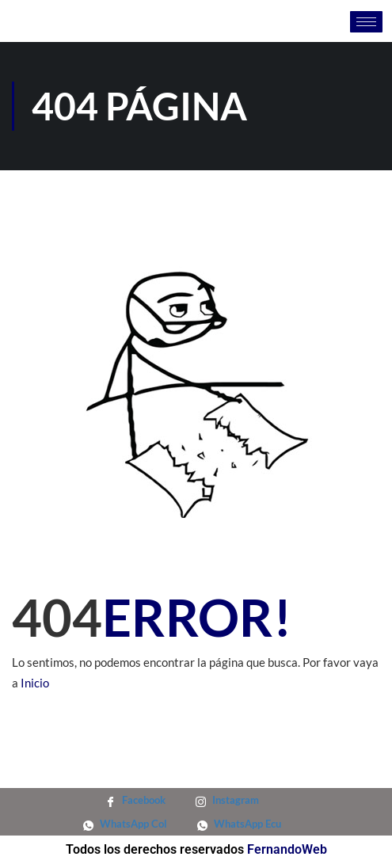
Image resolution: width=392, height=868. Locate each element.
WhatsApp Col (125, 824)
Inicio (35, 683)
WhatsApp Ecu (239, 824)
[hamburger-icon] (366, 22)
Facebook (135, 800)
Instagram (227, 800)
